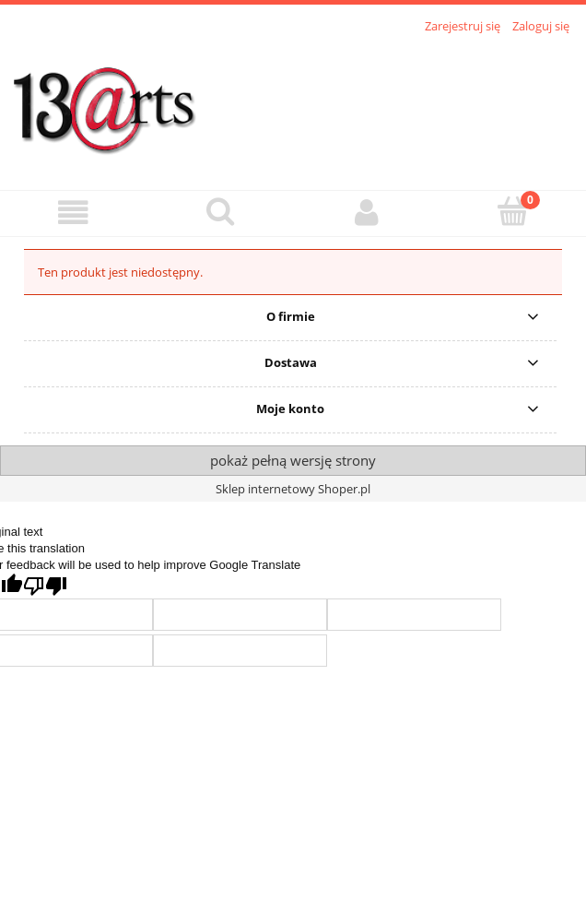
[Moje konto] (366, 213)
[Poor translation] (45, 586)
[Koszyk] (513, 211)
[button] (73, 213)
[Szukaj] (220, 211)
